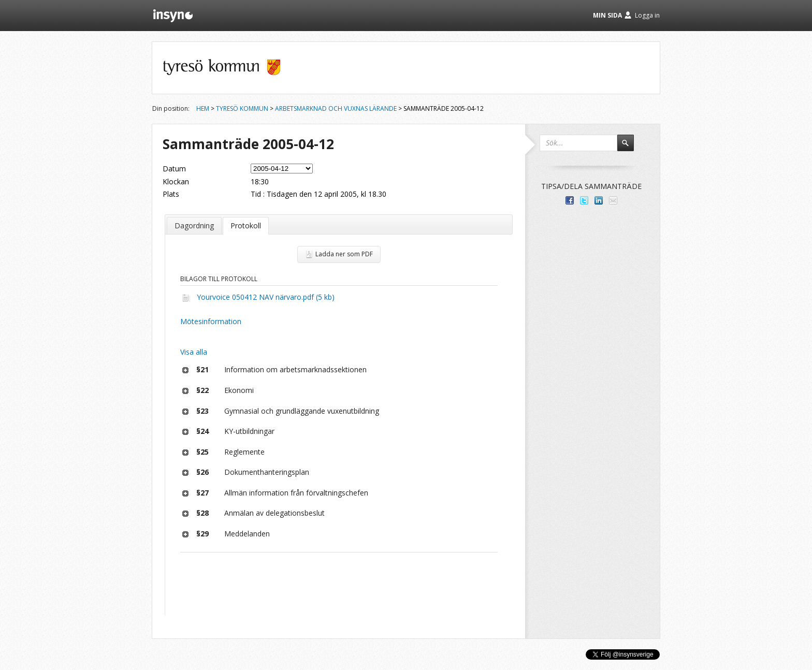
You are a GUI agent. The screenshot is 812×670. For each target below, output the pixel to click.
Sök (630, 148)
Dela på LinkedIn (599, 200)
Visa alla (194, 352)
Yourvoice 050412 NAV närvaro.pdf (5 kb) (266, 297)
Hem (203, 108)
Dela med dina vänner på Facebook (570, 200)
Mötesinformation (211, 321)
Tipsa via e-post (613, 200)
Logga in (647, 15)
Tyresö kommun (242, 108)
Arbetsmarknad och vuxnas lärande (336, 108)
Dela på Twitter (584, 200)
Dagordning (194, 225)
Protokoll (246, 225)
